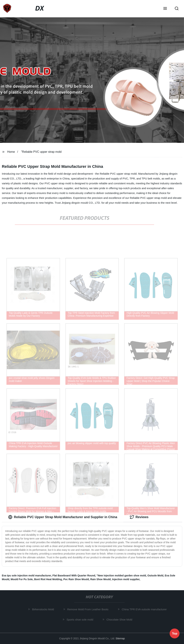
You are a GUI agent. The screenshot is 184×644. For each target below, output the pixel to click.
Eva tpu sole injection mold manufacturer (26, 576)
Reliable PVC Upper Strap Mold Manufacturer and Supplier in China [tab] (63, 517)
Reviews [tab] (139, 517)
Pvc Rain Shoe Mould (76, 579)
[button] (165, 9)
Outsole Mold (155, 576)
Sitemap (120, 638)
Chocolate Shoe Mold (120, 619)
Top (175, 633)
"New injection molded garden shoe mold (121, 576)
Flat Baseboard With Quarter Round (74, 576)
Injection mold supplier (126, 579)
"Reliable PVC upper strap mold (41, 152)
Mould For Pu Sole (22, 579)
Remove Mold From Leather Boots (89, 609)
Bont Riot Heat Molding (48, 579)
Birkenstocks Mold (44, 609)
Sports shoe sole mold (81, 619)
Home (11, 152)
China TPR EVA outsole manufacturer (145, 609)
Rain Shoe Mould (101, 579)
